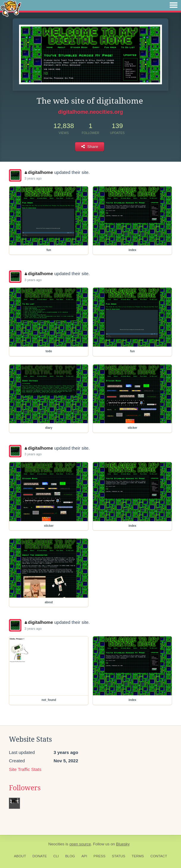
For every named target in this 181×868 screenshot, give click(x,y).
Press (99, 856)
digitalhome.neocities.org (90, 112)
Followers (25, 788)
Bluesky (123, 844)
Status (119, 856)
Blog (70, 856)
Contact (159, 856)
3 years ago (33, 178)
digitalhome (39, 172)
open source (80, 844)
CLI (56, 856)
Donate (40, 856)
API (84, 856)
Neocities (56, 844)
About (20, 856)
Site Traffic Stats (25, 769)
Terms (138, 856)
